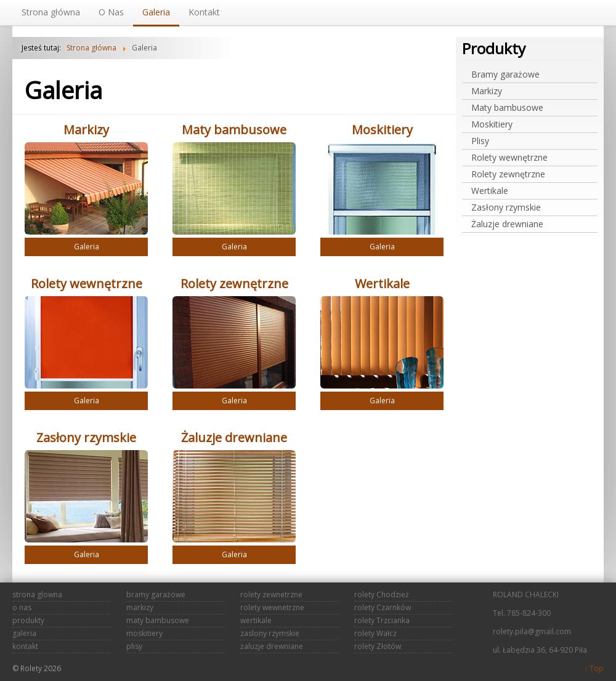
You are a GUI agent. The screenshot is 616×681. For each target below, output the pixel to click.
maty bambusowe (158, 620)
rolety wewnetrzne (272, 607)
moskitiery (144, 633)
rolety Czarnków (383, 607)
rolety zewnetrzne (271, 594)
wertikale (256, 620)
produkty (28, 620)
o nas (22, 607)
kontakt (25, 646)
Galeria (87, 247)
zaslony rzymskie (270, 633)
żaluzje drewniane (272, 646)
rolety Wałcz (375, 633)
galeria (24, 633)
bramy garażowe (156, 594)
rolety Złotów (378, 646)
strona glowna (37, 594)
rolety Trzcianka (382, 620)
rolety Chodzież (382, 594)
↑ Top (594, 668)
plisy (134, 646)
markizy (140, 607)
